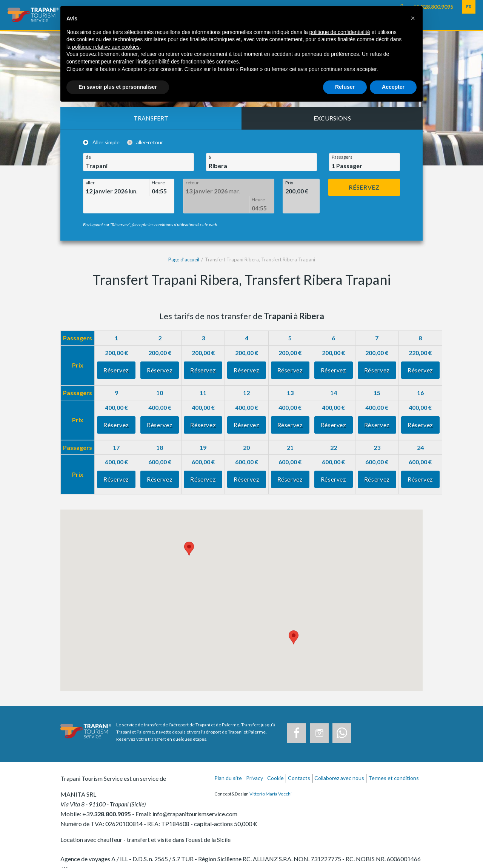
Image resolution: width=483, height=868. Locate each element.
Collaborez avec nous (339, 761)
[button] (413, 18)
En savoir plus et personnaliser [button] (118, 87)
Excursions (332, 118)
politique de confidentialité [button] (340, 32)
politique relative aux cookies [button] (106, 47)
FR (469, 7)
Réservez (364, 187)
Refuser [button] (345, 87)
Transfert (151, 118)
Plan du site (228, 761)
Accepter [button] (393, 87)
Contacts (299, 761)
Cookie (275, 761)
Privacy (255, 761)
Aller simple (106, 143)
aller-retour (150, 143)
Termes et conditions (394, 761)
